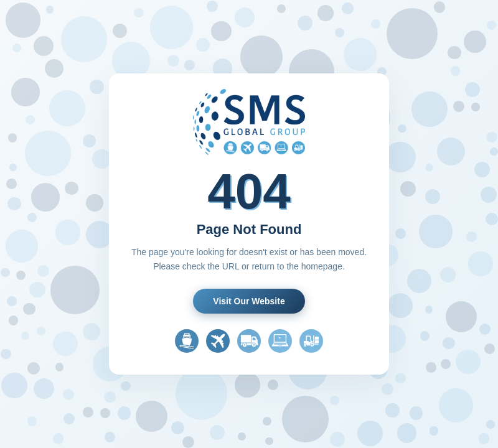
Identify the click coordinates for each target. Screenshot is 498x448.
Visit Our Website (249, 301)
